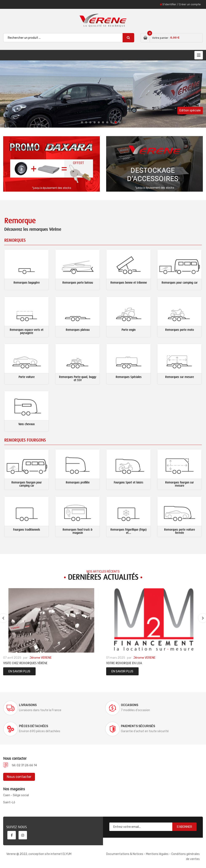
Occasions (130, 705)
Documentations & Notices (125, 854)
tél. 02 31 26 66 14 (24, 765)
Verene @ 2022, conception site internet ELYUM (39, 854)
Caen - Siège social (16, 795)
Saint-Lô (9, 802)
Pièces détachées (33, 726)
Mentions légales (157, 854)
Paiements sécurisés (138, 726)
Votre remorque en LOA (124, 663)
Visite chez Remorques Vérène (25, 663)
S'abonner (184, 827)
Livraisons (28, 705)
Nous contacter (19, 777)
